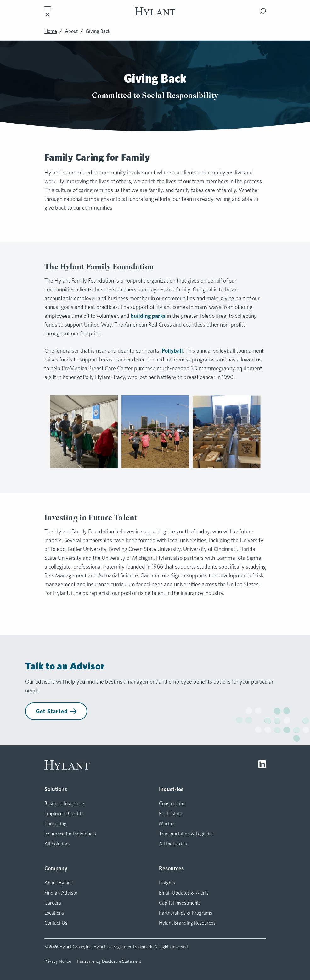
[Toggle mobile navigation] (48, 11)
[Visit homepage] (155, 11)
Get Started (56, 711)
